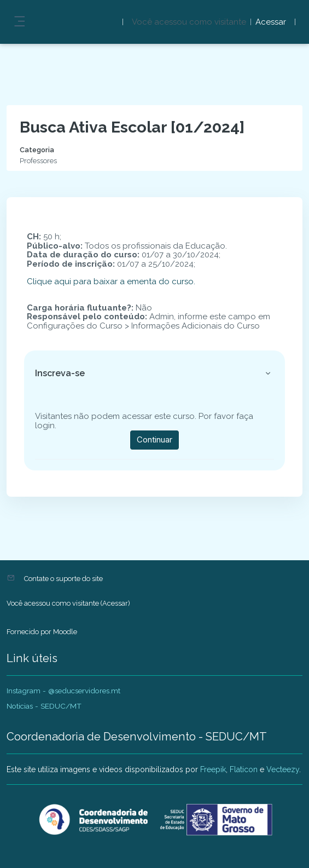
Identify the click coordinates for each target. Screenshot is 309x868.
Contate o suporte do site (63, 579)
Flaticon (244, 769)
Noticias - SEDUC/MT (44, 706)
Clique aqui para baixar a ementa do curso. (111, 281)
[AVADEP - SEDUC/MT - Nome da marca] (154, 820)
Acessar (271, 22)
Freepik (213, 769)
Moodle (65, 632)
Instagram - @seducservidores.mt (63, 691)
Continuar (154, 439)
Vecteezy (283, 769)
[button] (268, 373)
